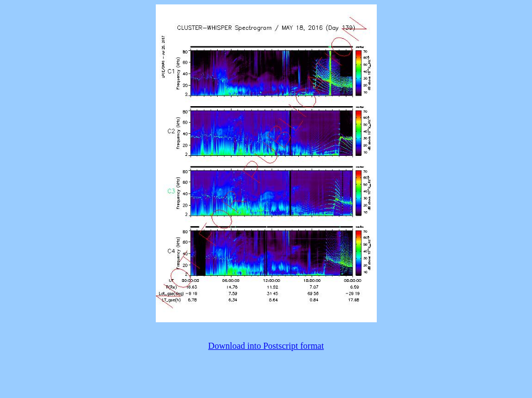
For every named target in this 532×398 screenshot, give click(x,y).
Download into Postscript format (266, 346)
